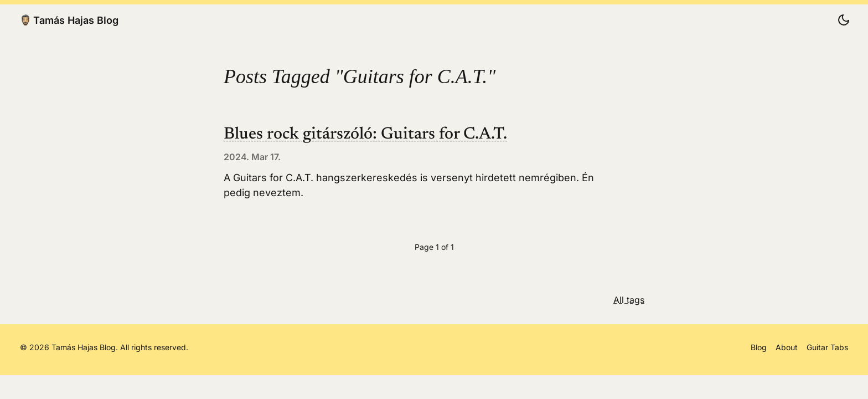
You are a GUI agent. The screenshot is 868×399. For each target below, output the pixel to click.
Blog (759, 347)
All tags (629, 300)
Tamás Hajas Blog (69, 20)
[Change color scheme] (844, 20)
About (787, 347)
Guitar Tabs (827, 347)
